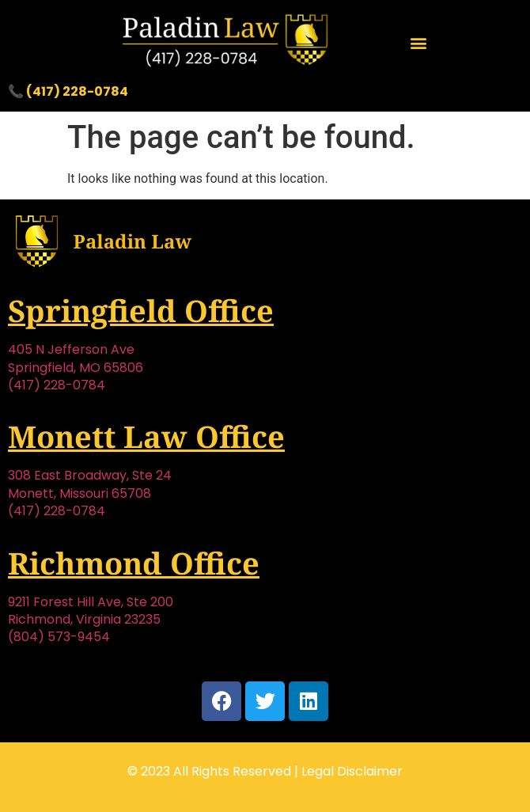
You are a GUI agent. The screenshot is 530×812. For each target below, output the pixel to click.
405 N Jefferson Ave (71, 349)
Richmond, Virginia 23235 (84, 619)
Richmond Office (134, 563)
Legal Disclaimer (352, 771)
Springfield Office (141, 310)
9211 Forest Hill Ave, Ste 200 (91, 602)
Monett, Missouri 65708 (79, 493)
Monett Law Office (146, 436)
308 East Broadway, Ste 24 (90, 475)
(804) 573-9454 (59, 637)
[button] (419, 42)
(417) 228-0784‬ (57, 385)
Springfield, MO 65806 (76, 368)
